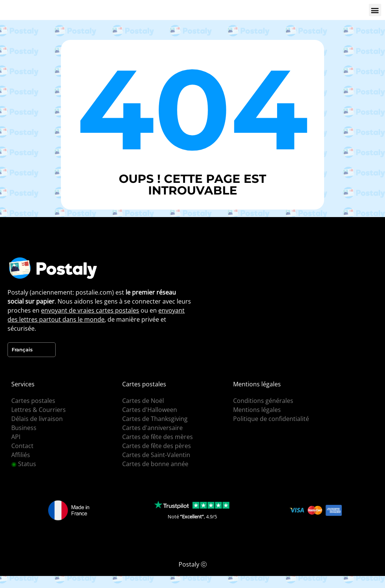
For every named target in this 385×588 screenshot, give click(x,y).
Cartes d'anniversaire (152, 428)
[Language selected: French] (32, 350)
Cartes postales (33, 401)
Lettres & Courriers (39, 410)
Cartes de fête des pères (157, 446)
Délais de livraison (37, 419)
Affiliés (21, 455)
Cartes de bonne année (155, 464)
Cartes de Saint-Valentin (156, 455)
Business (24, 428)
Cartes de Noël (143, 401)
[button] (375, 10)
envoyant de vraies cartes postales (90, 310)
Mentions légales (257, 410)
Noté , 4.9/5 (192, 517)
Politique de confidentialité (271, 419)
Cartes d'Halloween (150, 410)
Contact (22, 446)
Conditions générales (263, 401)
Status (24, 464)
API (16, 437)
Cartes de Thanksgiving (155, 419)
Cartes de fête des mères (158, 437)
